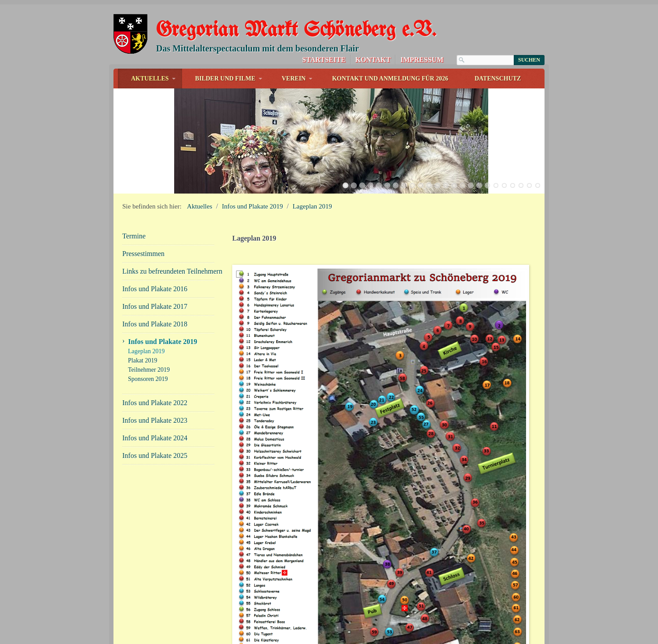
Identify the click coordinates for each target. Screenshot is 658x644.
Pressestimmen (143, 237)
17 (479, 169)
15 (462, 169)
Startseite (324, 60)
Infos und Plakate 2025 (155, 439)
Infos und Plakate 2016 (155, 273)
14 (454, 169)
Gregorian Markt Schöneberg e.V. (296, 31)
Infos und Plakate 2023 (155, 404)
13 (446, 169)
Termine (134, 220)
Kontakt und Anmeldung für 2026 (390, 79)
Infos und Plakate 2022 (155, 386)
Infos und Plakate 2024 (155, 422)
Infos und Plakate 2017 (155, 290)
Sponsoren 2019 (148, 363)
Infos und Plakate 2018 (155, 308)
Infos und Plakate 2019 (253, 190)
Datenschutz (498, 79)
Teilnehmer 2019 (149, 353)
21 (513, 169)
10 (421, 169)
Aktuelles (150, 79)
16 (471, 169)
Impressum (422, 60)
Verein (294, 79)
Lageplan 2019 (312, 190)
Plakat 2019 (143, 344)
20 (504, 169)
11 (429, 169)
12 (437, 169)
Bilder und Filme (225, 79)
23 (529, 169)
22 (521, 169)
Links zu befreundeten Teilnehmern (168, 255)
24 (538, 169)
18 (488, 169)
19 (496, 169)
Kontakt (373, 60)
